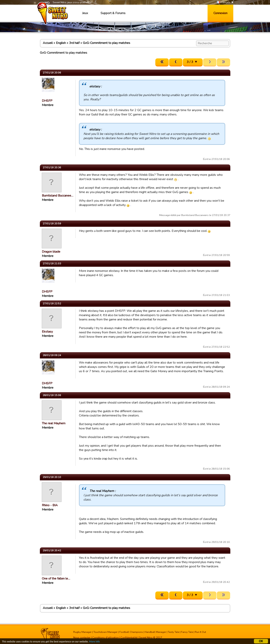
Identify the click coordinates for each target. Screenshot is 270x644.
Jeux (85, 13)
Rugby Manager (82, 632)
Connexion (220, 13)
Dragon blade (51, 252)
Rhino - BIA (50, 505)
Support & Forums (113, 13)
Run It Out (200, 632)
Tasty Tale (174, 632)
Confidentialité (129, 638)
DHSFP (47, 101)
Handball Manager (155, 632)
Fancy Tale (187, 632)
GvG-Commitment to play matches (107, 43)
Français (223, 2)
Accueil (48, 43)
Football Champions (131, 632)
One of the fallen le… (56, 579)
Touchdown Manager (106, 632)
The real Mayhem (54, 423)
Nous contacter (82, 638)
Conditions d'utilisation (106, 638)
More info (94, 642)
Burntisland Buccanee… (58, 196)
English (61, 43)
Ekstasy (47, 332)
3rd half (74, 43)
